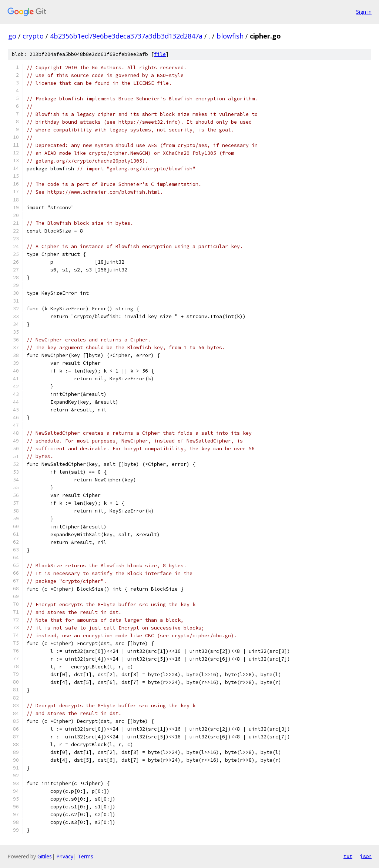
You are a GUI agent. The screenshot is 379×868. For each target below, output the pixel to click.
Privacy (65, 856)
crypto (33, 36)
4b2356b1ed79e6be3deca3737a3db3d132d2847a (126, 36)
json (366, 856)
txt (348, 856)
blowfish (230, 36)
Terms (85, 856)
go (12, 36)
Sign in (364, 12)
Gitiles (45, 856)
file (160, 54)
